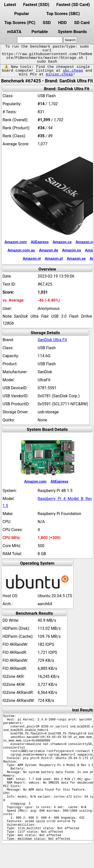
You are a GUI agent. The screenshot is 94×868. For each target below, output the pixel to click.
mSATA (14, 32)
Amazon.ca (62, 242)
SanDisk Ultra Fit (52, 340)
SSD (47, 23)
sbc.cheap (73, 71)
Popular (22, 14)
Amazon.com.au (21, 250)
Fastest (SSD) (36, 5)
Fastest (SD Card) (73, 5)
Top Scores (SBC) (63, 14)
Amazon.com (16, 242)
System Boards (72, 32)
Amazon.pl (54, 259)
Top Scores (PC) (20, 23)
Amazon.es (72, 250)
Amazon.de (49, 250)
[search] (40, 40)
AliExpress (40, 242)
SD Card (82, 23)
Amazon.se (76, 259)
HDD (62, 23)
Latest (10, 5)
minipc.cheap (59, 74)
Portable (39, 32)
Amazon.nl (32, 259)
